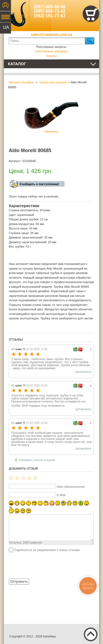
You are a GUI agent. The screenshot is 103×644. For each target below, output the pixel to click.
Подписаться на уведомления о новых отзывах (47, 550)
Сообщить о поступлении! (40, 184)
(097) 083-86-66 (50, 7)
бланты (51, 56)
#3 (13, 349)
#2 (13, 385)
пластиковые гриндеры (51, 51)
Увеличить (51, 117)
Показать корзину (91, 14)
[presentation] (51, 565)
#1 (13, 423)
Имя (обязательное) (71, 487)
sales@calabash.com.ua (52, 35)
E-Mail (61, 495)
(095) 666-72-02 (50, 11)
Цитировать (83, 372)
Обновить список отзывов (37, 460)
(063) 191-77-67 (50, 16)
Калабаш (16, 14)
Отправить (19, 582)
